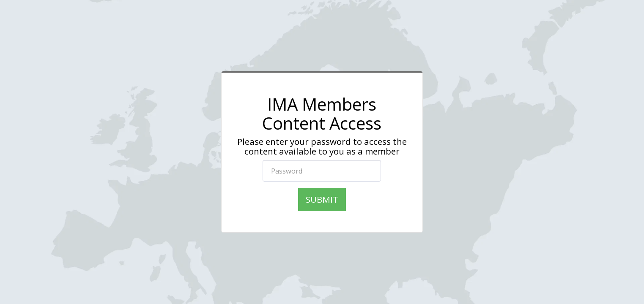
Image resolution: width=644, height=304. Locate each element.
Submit (322, 199)
